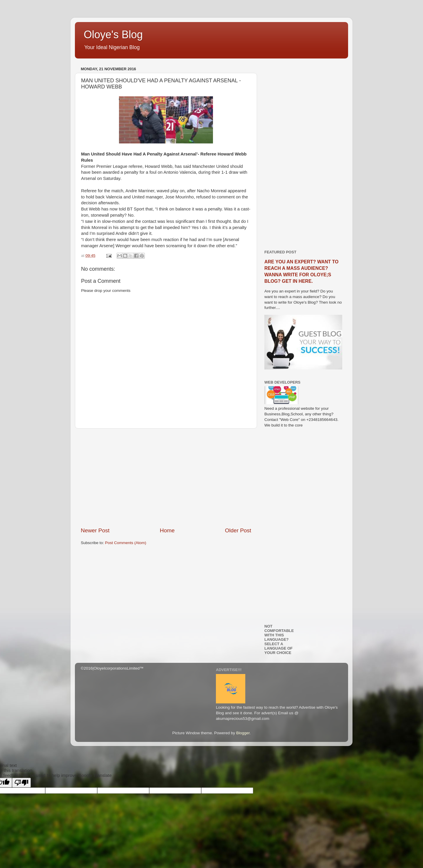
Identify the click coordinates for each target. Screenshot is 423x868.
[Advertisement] (166, 478)
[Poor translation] (21, 783)
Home (167, 530)
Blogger (243, 733)
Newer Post (95, 530)
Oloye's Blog (113, 35)
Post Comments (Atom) (126, 543)
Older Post (238, 530)
